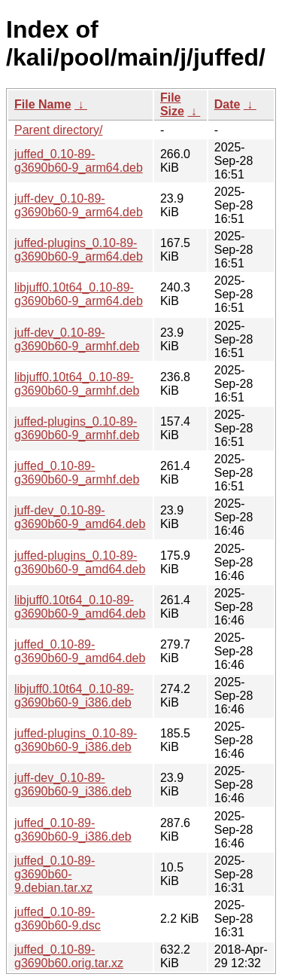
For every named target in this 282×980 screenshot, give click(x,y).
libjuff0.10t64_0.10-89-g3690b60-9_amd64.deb (80, 607)
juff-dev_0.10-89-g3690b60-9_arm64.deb (79, 205)
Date (227, 104)
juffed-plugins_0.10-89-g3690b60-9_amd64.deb (80, 562)
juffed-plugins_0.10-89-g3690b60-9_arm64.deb (79, 250)
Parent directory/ (58, 130)
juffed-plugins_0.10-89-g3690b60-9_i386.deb (76, 740)
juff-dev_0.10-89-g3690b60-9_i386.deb (73, 785)
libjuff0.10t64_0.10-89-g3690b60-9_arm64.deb (79, 294)
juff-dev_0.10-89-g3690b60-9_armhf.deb (77, 339)
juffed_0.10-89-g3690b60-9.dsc (58, 919)
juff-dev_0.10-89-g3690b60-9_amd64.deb (80, 517)
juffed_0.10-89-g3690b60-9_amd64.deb (80, 651)
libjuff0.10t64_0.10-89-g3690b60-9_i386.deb (74, 696)
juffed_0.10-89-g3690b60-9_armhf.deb (77, 473)
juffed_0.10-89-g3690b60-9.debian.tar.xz (55, 874)
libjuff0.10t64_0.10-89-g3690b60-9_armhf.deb (77, 384)
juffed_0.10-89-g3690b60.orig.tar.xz (69, 956)
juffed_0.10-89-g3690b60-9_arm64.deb (79, 161)
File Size (172, 104)
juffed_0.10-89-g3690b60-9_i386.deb (73, 830)
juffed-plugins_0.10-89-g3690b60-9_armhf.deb (77, 428)
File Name (43, 104)
